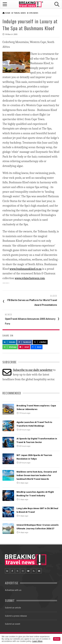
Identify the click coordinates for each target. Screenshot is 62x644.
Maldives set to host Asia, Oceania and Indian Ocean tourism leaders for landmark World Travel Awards (37, 475)
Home (8, 13)
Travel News (20, 13)
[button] (57, 4)
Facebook (25, 342)
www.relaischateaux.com (30, 278)
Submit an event (13, 624)
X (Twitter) (40, 342)
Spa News (34, 13)
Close (57, 639)
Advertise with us (13, 590)
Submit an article (13, 608)
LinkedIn (10, 342)
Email (24, 347)
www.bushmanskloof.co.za (26, 269)
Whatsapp (10, 347)
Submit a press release (16, 616)
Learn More (37, 641)
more (37, 347)
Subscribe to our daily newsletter (33, 370)
